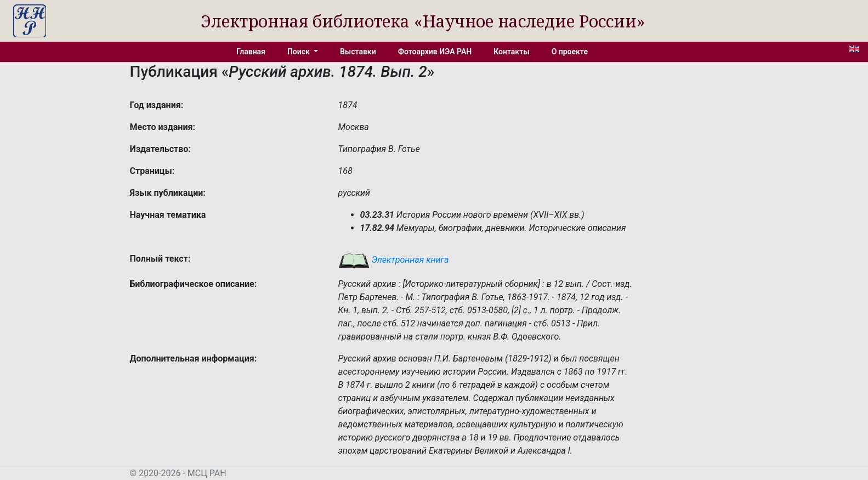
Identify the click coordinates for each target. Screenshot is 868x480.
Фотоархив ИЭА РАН (435, 52)
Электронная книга (394, 260)
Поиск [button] (299, 52)
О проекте (570, 52)
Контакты (511, 52)
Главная (251, 52)
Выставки (358, 52)
